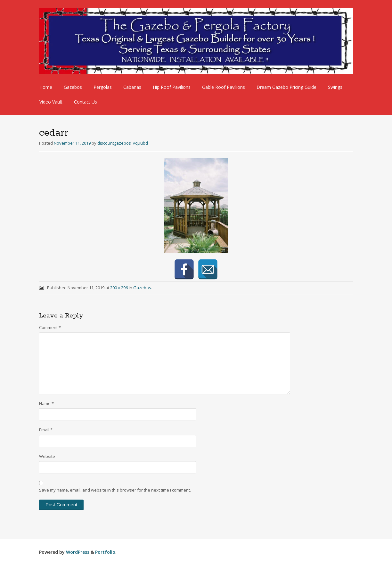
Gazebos (73, 87)
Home (46, 87)
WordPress (78, 552)
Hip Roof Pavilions (172, 87)
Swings (335, 87)
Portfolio (105, 552)
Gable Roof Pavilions (224, 87)
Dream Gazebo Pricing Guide (286, 87)
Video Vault (51, 102)
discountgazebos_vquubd (123, 143)
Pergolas (103, 87)
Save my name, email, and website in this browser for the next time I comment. (115, 490)
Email (46, 430)
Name (46, 403)
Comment (50, 327)
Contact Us (86, 102)
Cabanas (132, 87)
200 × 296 (119, 288)
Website (47, 456)
